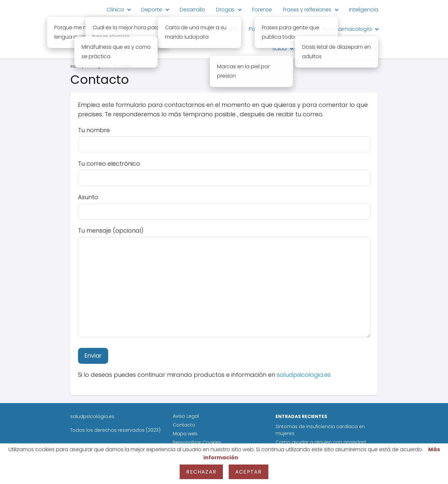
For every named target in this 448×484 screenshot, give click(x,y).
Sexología (317, 49)
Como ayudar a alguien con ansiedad (321, 442)
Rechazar (201, 472)
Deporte (152, 10)
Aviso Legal (186, 416)
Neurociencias (187, 29)
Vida (372, 49)
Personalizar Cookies (197, 442)
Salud (279, 49)
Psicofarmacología (347, 29)
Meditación (137, 29)
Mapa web (185, 434)
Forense (262, 10)
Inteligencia (364, 10)
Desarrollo (192, 10)
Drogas (225, 10)
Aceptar (248, 472)
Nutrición (227, 29)
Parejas (258, 29)
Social (348, 49)
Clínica (115, 10)
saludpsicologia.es (304, 375)
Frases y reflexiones (307, 10)
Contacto (184, 425)
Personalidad (295, 29)
